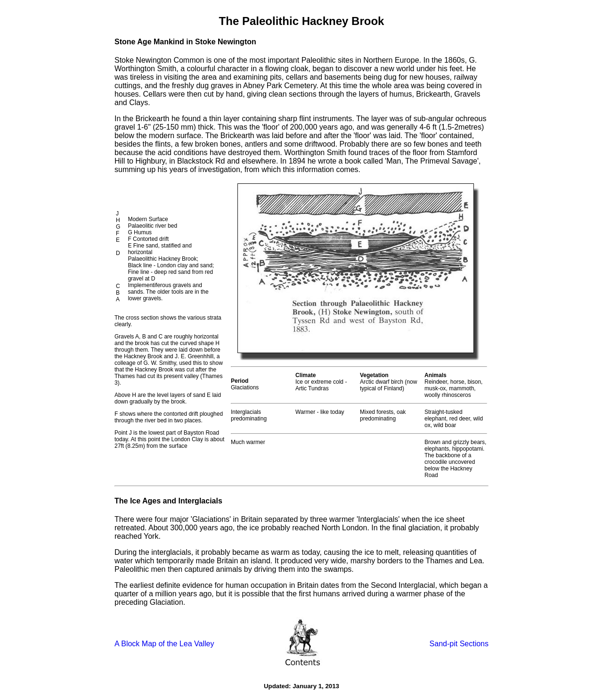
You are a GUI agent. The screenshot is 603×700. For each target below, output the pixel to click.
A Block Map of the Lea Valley (164, 644)
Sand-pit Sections (459, 644)
